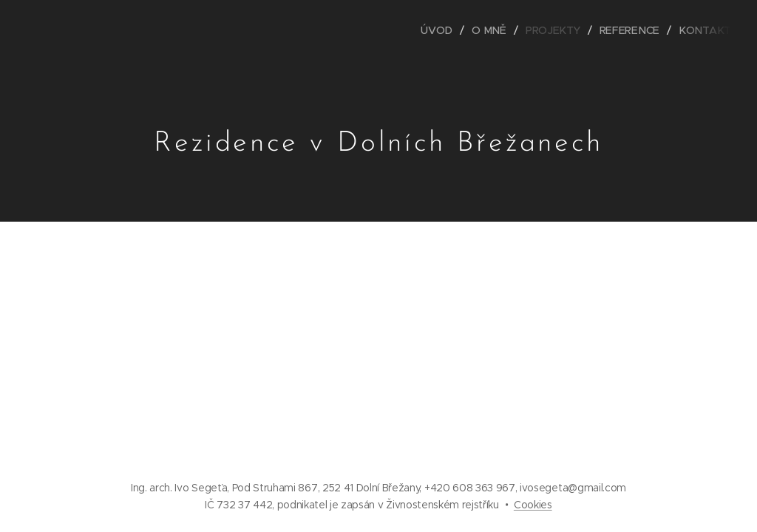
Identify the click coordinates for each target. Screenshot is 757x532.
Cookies (533, 505)
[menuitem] (446, 30)
